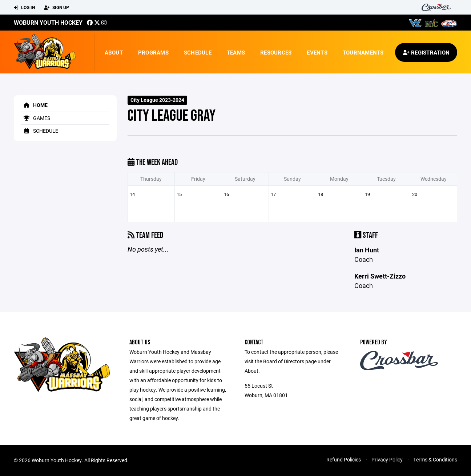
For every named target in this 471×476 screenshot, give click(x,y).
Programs (153, 52)
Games (36, 118)
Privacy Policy (387, 459)
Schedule (198, 52)
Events (317, 52)
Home (34, 105)
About (114, 52)
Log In (24, 8)
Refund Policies (344, 459)
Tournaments (363, 52)
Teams (236, 52)
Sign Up (57, 8)
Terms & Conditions (435, 459)
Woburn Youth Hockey (48, 22)
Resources (276, 52)
